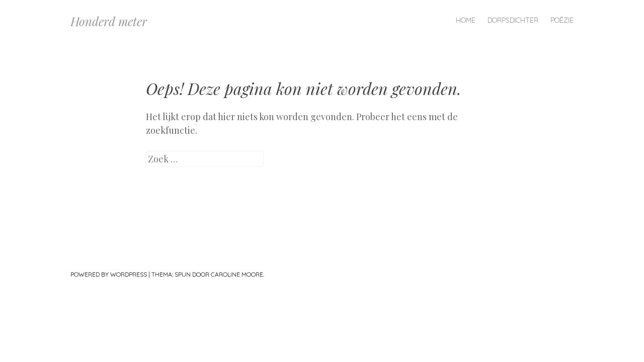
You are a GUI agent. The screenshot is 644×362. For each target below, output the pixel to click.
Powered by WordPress (109, 274)
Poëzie (562, 20)
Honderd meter (109, 21)
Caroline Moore (237, 274)
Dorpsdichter (513, 20)
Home (466, 20)
